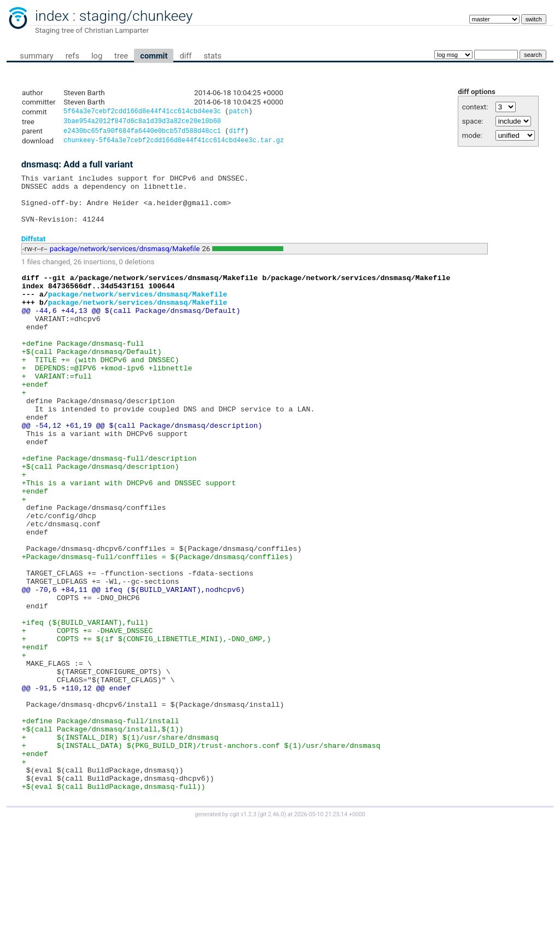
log (97, 56)
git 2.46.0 (272, 931)
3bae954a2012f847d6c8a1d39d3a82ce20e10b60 (142, 123)
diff (185, 56)
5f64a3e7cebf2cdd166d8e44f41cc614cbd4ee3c (142, 112)
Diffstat (34, 252)
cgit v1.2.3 (243, 931)
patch (238, 112)
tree (121, 56)
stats (212, 56)
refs (72, 56)
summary (36, 56)
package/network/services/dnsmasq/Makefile (125, 262)
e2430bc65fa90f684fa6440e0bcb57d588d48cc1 (142, 134)
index (52, 16)
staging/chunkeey (136, 16)
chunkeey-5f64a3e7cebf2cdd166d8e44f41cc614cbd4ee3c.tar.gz (174, 144)
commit (154, 56)
